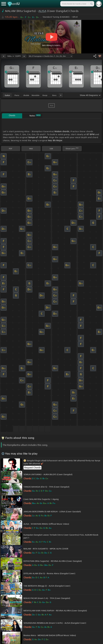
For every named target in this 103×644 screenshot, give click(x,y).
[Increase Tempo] (24, 56)
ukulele (26, 95)
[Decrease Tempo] (4, 56)
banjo (45, 95)
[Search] (91, 4)
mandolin (36, 95)
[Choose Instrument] (61, 95)
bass (54, 95)
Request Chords (32, 468)
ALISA (42, 11)
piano (17, 95)
